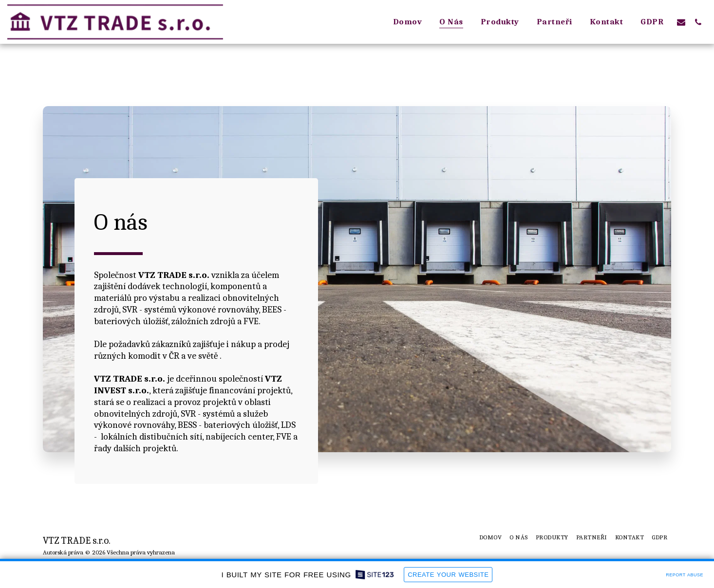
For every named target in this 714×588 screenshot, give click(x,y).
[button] (681, 22)
